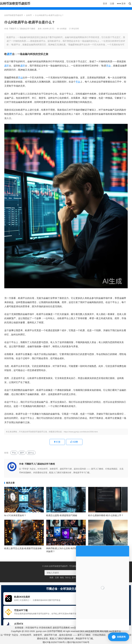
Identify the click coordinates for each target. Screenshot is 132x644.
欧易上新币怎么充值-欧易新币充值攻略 (23, 548)
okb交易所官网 (92, 631)
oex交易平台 (115, 631)
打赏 (57, 442)
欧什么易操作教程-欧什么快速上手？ (106, 515)
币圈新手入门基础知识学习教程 (22, 29)
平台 (108, 66)
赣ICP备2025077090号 (78, 642)
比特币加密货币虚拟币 (15, 4)
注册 (112, 4)
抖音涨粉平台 (32, 628)
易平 (9, 54)
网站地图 (104, 631)
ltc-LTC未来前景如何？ (15, 515)
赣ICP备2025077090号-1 (55, 642)
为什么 (68, 577)
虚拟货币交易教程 (61, 628)
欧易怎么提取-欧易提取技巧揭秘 (62, 515)
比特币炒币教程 (55, 631)
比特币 (29, 15)
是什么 (31, 453)
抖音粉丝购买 (46, 628)
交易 (57, 577)
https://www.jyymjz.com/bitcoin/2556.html (81, 432)
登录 (105, 4)
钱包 (62, 577)
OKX (82, 631)
